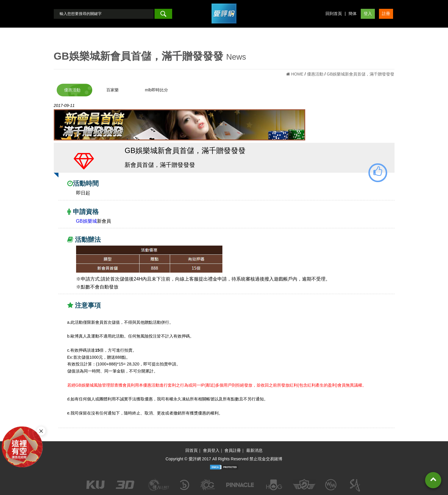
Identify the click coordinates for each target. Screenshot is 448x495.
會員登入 (211, 450)
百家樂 (113, 90)
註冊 (386, 14)
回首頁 (192, 450)
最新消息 (254, 450)
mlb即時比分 (156, 90)
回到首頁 (334, 14)
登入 (368, 14)
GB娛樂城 (87, 221)
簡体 (353, 14)
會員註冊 (233, 450)
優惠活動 (72, 90)
